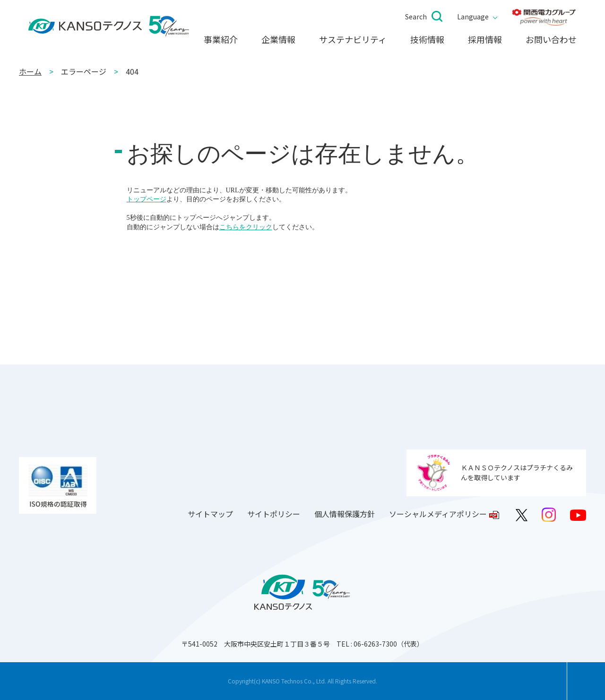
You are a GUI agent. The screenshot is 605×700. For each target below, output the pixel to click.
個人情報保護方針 (345, 514)
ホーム (30, 71)
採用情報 (485, 40)
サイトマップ (210, 514)
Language (473, 17)
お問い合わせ (551, 40)
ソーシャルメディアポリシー (438, 514)
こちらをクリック (246, 227)
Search (416, 17)
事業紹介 (221, 40)
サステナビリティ (353, 40)
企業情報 (278, 40)
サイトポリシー (274, 514)
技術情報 (427, 40)
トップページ (147, 199)
